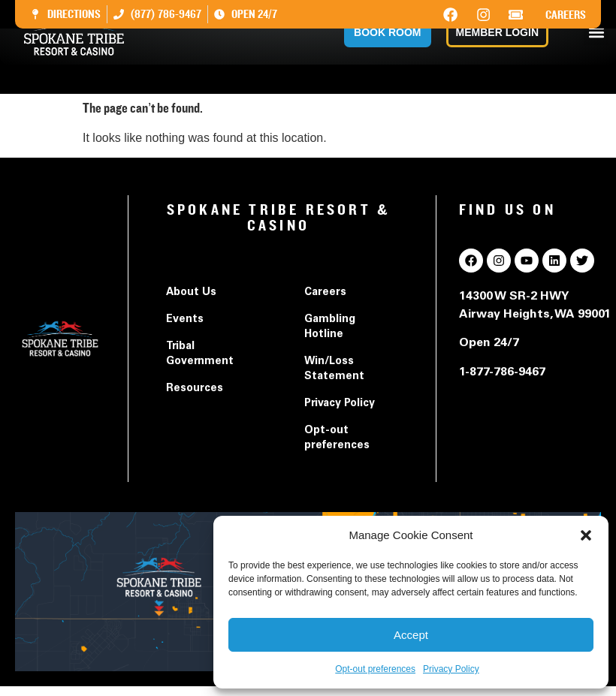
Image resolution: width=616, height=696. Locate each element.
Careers (566, 15)
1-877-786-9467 (502, 372)
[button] (586, 535)
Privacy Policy (451, 669)
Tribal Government (200, 354)
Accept (411, 635)
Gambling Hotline (330, 327)
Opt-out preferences (375, 669)
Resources (195, 389)
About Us (191, 293)
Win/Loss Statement (334, 369)
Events (185, 320)
